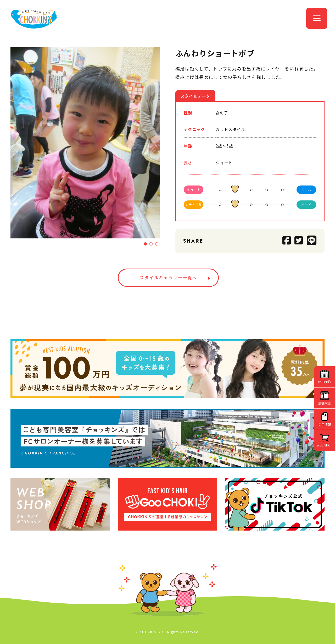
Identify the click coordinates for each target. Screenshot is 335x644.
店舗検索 (325, 403)
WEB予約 (325, 382)
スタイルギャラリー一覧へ (168, 277)
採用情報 (325, 424)
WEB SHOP (325, 445)
